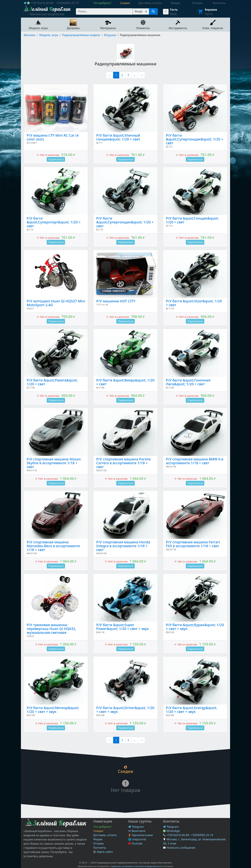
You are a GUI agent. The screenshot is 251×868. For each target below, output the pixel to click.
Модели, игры (49, 35)
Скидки (98, 831)
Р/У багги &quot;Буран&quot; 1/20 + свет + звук (195, 627)
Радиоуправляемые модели (81, 35)
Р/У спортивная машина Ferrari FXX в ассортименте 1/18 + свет (193, 544)
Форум (98, 839)
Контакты (100, 848)
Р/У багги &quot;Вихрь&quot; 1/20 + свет (125, 382)
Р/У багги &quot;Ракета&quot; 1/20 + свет (52, 382)
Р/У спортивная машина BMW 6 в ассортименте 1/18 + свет (195, 461)
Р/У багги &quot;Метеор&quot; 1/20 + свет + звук (53, 710)
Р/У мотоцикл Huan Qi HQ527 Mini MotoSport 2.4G (56, 303)
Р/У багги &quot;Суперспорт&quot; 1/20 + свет (54, 222)
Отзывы (99, 843)
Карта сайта (103, 852)
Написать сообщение (181, 848)
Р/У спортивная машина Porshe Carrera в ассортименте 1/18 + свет (123, 463)
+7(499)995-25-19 (67, 3)
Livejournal (137, 839)
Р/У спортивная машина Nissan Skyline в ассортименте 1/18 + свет (54, 463)
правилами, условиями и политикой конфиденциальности (137, 866)
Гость (174, 10)
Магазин (30, 35)
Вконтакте (137, 831)
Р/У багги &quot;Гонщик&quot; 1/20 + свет (192, 220)
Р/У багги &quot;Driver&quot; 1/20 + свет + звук (125, 710)
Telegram (136, 827)
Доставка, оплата (105, 835)
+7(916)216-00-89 (42, 3)
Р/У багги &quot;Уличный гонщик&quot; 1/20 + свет (118, 137)
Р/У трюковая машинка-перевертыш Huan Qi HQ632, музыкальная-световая (51, 629)
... (134, 75)
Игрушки (110, 35)
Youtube (135, 843)
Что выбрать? (102, 827)
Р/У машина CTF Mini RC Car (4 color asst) (53, 137)
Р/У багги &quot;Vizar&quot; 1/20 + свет (194, 303)
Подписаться (56, 159)
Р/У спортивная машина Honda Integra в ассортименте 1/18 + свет (123, 546)
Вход (173, 14)
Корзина (211, 10)
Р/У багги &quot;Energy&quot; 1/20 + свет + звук (191, 710)
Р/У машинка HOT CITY (116, 301)
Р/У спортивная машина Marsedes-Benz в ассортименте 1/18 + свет (53, 546)
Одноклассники (140, 835)
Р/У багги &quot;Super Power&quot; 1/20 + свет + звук (122, 627)
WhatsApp (171, 831)
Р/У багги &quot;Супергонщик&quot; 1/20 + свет (195, 139)
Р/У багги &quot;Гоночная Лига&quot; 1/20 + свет (188, 382)
